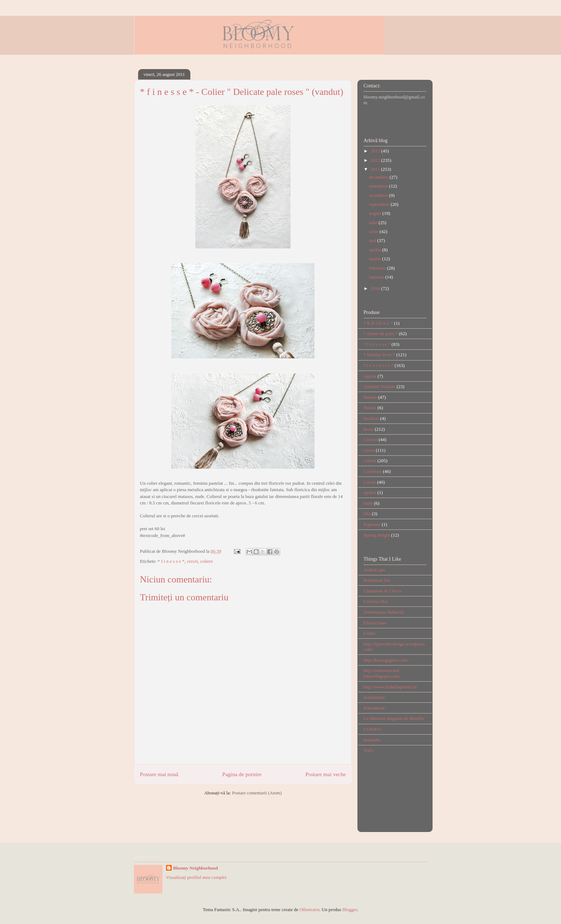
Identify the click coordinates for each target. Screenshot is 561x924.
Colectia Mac (376, 601)
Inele (368, 503)
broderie (371, 418)
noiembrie (379, 186)
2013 (376, 151)
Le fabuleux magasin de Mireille (394, 718)
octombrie (379, 195)
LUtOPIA (373, 729)
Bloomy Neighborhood (196, 868)
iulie (374, 222)
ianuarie (377, 277)
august (376, 213)
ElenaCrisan (375, 623)
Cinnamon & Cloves (383, 591)
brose (369, 429)
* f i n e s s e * (171, 561)
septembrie (380, 204)
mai (373, 240)
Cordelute (373, 471)
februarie (378, 268)
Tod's (368, 750)
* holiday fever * (379, 355)
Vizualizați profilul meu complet (196, 877)
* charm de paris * (381, 333)
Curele (370, 482)
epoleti (370, 492)
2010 (376, 288)
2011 (376, 169)
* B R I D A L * (378, 323)
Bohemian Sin (377, 580)
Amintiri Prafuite (379, 386)
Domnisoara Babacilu (384, 612)
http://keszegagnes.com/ (386, 660)
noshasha (372, 740)
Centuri (370, 439)
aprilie (376, 250)
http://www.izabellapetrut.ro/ (390, 687)
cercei (192, 561)
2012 (376, 160)
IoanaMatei (374, 697)
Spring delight (377, 535)
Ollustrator (309, 910)
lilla (367, 514)
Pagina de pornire (242, 774)
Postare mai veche (326, 774)
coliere (207, 561)
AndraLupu (374, 570)
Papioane (372, 524)
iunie (374, 231)
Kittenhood (374, 708)
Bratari (370, 408)
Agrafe (370, 376)
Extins (369, 633)
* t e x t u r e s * (378, 365)
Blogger (350, 910)
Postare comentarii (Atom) (257, 793)
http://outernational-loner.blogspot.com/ (382, 673)
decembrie (379, 177)
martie (376, 259)
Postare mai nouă (159, 774)
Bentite (370, 397)
